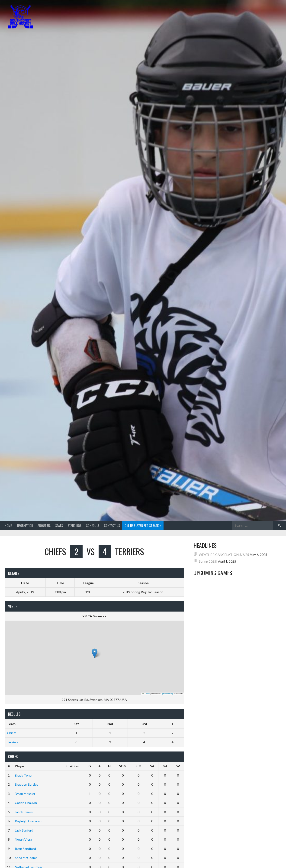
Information (25, 525)
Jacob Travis (24, 812)
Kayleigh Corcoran (28, 821)
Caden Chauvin (26, 803)
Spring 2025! (208, 561)
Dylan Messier (25, 794)
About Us (44, 525)
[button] (95, 653)
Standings (74, 525)
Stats (59, 525)
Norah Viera (23, 839)
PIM (138, 766)
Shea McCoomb (26, 858)
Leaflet (146, 694)
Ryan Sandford (25, 849)
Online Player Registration (143, 525)
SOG (123, 766)
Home (8, 525)
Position (72, 766)
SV (178, 766)
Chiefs (12, 733)
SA (152, 766)
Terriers (13, 742)
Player (20, 766)
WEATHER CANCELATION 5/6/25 (224, 555)
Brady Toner (24, 775)
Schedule (93, 525)
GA (165, 766)
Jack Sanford (24, 830)
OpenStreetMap (167, 694)
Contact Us (112, 525)
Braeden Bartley (27, 784)
